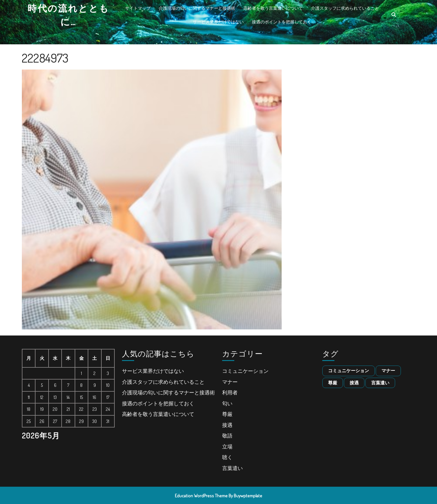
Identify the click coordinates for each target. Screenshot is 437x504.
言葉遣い (232, 468)
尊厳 (227, 414)
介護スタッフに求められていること (345, 8)
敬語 (227, 436)
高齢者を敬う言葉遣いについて (273, 8)
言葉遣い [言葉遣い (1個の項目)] (380, 383)
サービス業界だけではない (218, 22)
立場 (227, 446)
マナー (230, 382)
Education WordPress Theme (201, 496)
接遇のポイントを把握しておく (282, 22)
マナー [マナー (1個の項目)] (388, 371)
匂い (227, 403)
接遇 (227, 425)
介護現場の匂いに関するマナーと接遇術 (197, 8)
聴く (227, 457)
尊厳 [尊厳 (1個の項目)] (333, 383)
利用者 (230, 392)
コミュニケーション (245, 371)
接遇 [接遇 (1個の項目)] (354, 383)
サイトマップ (138, 8)
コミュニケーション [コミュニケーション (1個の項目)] (349, 371)
